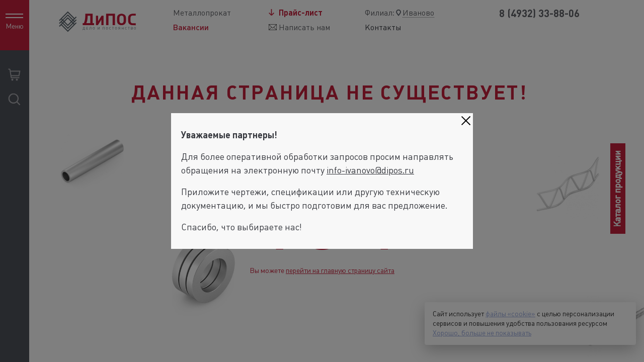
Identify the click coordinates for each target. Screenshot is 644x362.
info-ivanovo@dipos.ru (370, 170)
